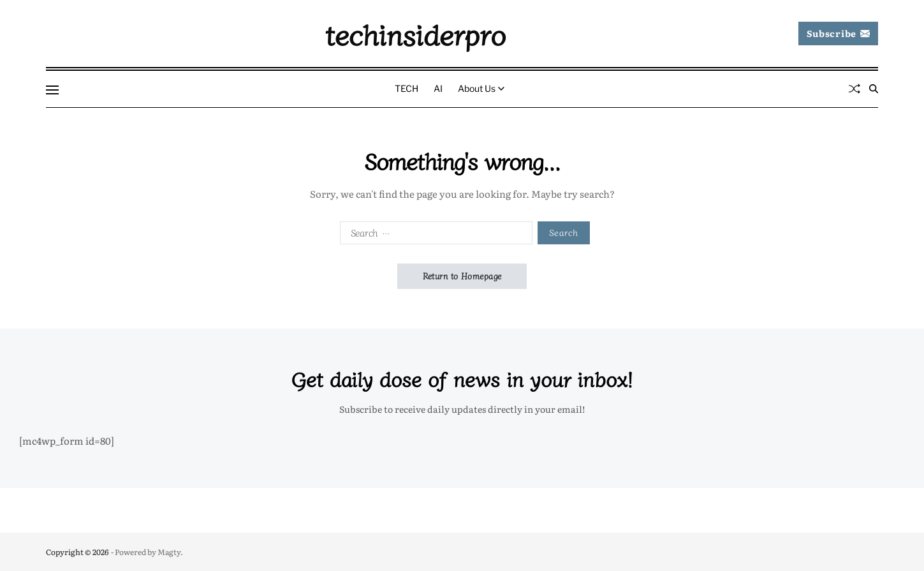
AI (438, 88)
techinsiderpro (415, 33)
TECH (407, 88)
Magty (169, 552)
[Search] (874, 89)
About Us (481, 88)
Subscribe (838, 33)
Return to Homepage (462, 276)
